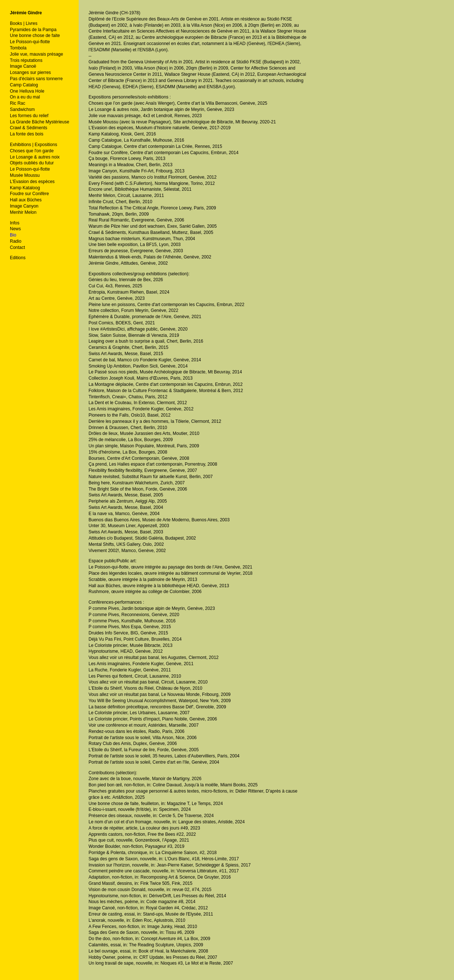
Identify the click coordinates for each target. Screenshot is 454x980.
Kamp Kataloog (25, 188)
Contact (17, 247)
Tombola (18, 48)
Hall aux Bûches (26, 200)
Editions (18, 258)
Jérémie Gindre (26, 13)
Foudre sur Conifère (29, 194)
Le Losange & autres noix (35, 157)
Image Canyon (24, 206)
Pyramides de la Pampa (33, 30)
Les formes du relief (29, 116)
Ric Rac (18, 103)
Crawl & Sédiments (29, 128)
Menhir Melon (23, 212)
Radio (16, 241)
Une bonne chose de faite (35, 36)
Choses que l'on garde (32, 151)
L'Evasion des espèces (32, 182)
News (15, 229)
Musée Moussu (25, 175)
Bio (13, 235)
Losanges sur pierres (30, 72)
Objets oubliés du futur (32, 163)
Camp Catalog (24, 85)
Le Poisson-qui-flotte (30, 42)
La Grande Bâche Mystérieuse (40, 122)
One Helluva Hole (27, 91)
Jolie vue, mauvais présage (36, 54)
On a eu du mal (25, 97)
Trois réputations (26, 60)
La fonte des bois (27, 134)
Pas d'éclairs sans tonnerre (36, 79)
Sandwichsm (22, 109)
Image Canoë (23, 66)
